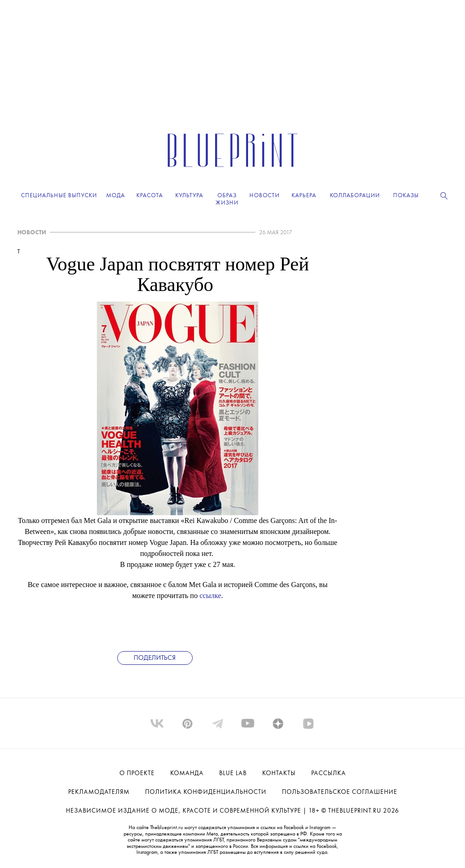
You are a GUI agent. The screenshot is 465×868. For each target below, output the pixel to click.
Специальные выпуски (59, 196)
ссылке (210, 596)
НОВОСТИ (32, 233)
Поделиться (155, 658)
